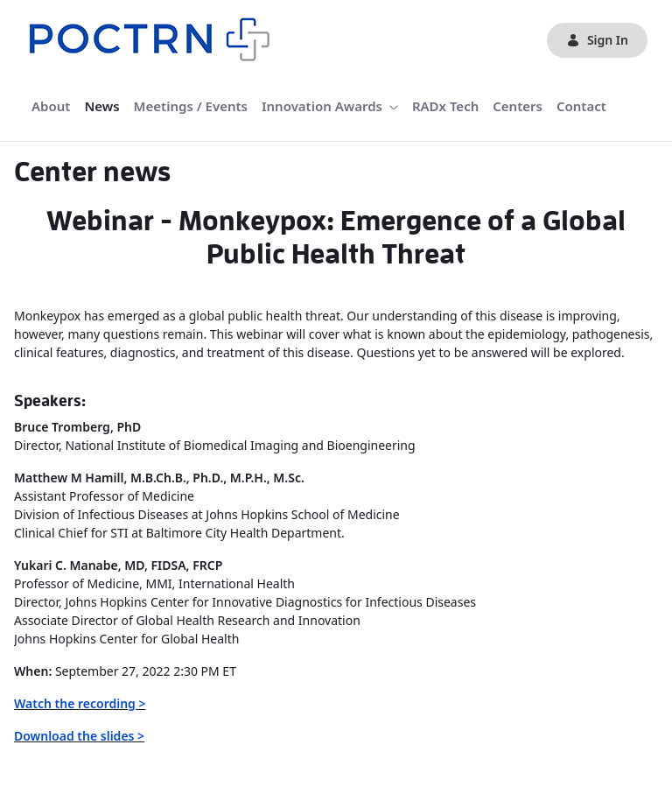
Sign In (597, 40)
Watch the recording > (80, 703)
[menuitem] (51, 106)
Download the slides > (79, 736)
